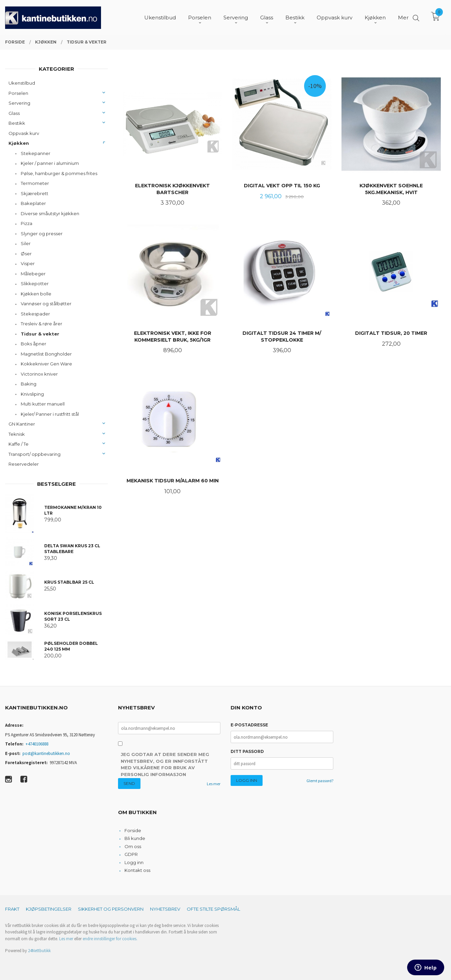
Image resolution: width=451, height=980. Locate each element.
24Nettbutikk (39, 951)
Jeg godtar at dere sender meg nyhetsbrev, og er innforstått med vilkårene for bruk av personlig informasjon (165, 764)
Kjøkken (19, 143)
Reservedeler (24, 464)
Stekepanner (36, 153)
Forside (133, 830)
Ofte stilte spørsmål (213, 909)
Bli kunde (135, 838)
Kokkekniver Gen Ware (46, 364)
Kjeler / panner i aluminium (50, 163)
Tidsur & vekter (40, 334)
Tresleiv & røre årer (41, 324)
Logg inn (134, 862)
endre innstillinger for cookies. (110, 939)
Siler (26, 243)
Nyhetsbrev (165, 909)
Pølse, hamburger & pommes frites (59, 173)
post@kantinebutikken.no (46, 753)
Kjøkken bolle (36, 294)
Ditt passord (247, 751)
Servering (19, 103)
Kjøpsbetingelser (49, 909)
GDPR (131, 854)
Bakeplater (33, 203)
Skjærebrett (35, 193)
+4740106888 (37, 744)
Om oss (133, 846)
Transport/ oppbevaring (35, 454)
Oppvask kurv (24, 133)
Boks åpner (34, 344)
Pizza (27, 223)
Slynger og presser (42, 234)
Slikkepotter (35, 283)
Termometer (35, 183)
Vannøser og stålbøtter (46, 304)
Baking (29, 384)
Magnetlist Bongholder (46, 354)
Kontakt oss (137, 870)
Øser (26, 254)
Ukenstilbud (22, 83)
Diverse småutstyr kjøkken (50, 213)
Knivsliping (32, 394)
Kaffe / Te (19, 444)
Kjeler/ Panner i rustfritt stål (50, 414)
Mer (403, 17)
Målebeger (33, 274)
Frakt (12, 909)
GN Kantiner (22, 424)
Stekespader (35, 314)
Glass (14, 113)
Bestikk (17, 123)
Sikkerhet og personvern (111, 909)
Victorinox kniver (39, 374)
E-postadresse (249, 725)
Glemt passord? (320, 781)
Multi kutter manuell (43, 404)
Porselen (18, 93)
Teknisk (17, 434)
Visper (28, 263)
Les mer (214, 784)
